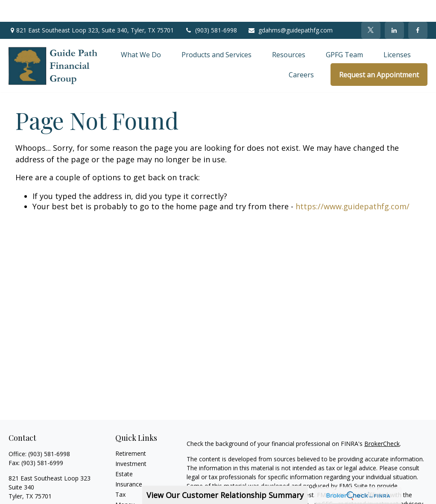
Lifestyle (127, 493)
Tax (120, 473)
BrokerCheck (382, 422)
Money (125, 483)
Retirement (131, 432)
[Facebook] (418, 9)
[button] (141, 32)
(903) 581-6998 (211, 9)
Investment (131, 442)
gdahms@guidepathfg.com (290, 9)
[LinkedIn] (394, 9)
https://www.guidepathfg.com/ (353, 185)
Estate (124, 452)
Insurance (129, 462)
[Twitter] (371, 9)
